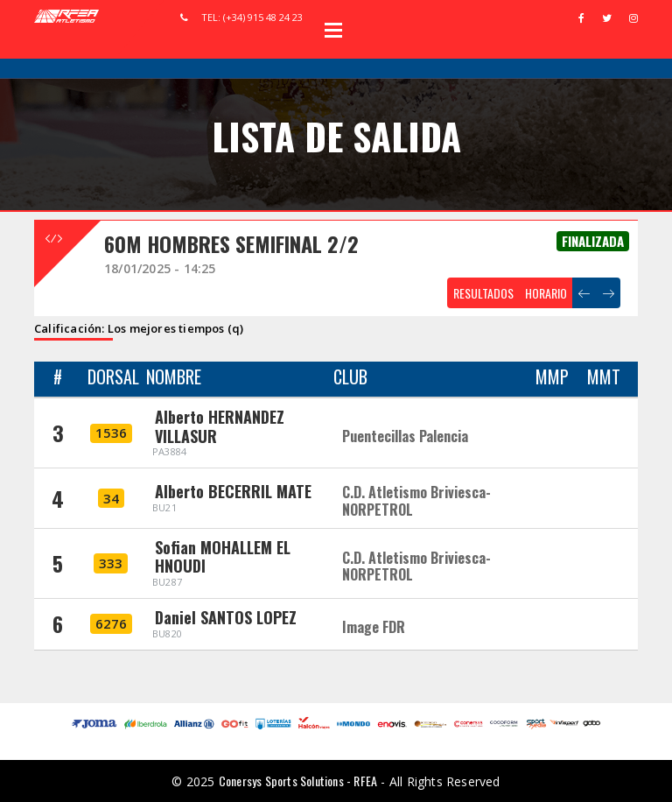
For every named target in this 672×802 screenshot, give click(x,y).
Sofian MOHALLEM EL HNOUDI (223, 557)
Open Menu (333, 30)
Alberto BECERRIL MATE (233, 491)
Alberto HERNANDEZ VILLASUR (220, 426)
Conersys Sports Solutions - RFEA (298, 781)
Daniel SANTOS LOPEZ (226, 617)
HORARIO (546, 293)
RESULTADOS (483, 293)
